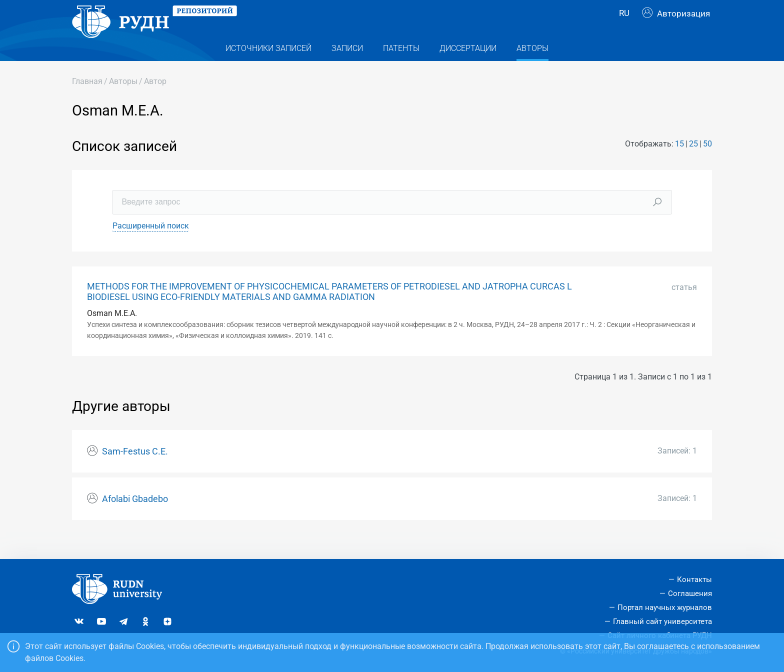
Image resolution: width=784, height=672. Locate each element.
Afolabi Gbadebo (135, 518)
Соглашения (690, 593)
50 (707, 163)
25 (693, 163)
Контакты (694, 579)
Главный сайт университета (662, 621)
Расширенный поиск (151, 245)
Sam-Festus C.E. (135, 470)
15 (679, 163)
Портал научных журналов (665, 607)
